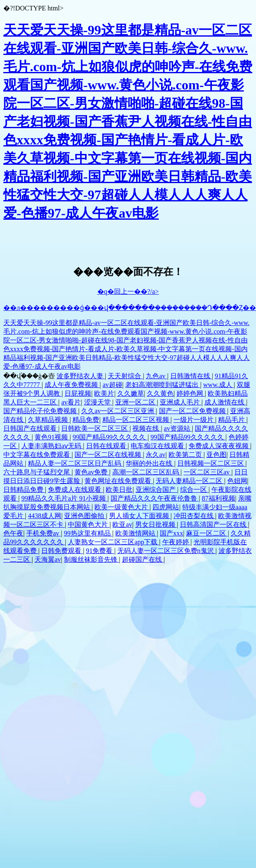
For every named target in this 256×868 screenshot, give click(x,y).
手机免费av (43, 533)
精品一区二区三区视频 (137, 420)
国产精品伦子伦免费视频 (41, 411)
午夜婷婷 (176, 542)
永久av (155, 455)
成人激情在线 (225, 402)
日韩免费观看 (62, 551)
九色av (156, 376)
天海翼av (48, 559)
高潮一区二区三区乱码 (147, 472)
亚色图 (216, 455)
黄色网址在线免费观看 (119, 481)
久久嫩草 (131, 393)
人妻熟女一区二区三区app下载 (113, 542)
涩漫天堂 (98, 402)
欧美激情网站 (136, 533)
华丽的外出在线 (150, 463)
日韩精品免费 (24, 490)
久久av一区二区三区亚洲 (118, 411)
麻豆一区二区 (207, 533)
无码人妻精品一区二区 (190, 481)
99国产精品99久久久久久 (110, 437)
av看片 (71, 402)
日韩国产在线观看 (31, 428)
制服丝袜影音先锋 (92, 559)
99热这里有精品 (88, 533)
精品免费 (86, 420)
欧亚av (122, 525)
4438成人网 (45, 516)
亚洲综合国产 (157, 490)
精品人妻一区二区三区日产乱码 (75, 463)
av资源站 (178, 428)
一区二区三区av (208, 472)
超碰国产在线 (143, 559)
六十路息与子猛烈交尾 (37, 472)
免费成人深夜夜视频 (219, 446)
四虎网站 (166, 507)
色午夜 (13, 533)
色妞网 (237, 481)
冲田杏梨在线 (194, 516)
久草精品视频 (49, 420)
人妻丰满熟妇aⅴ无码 (52, 446)
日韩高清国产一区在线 (214, 525)
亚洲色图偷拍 (85, 516)
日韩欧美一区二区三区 (95, 428)
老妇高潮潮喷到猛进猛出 (163, 385)
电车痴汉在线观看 (158, 446)
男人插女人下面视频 (140, 516)
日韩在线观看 (107, 446)
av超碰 (112, 385)
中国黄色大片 (89, 525)
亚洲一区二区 (136, 402)
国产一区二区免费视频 (193, 411)
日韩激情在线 (191, 376)
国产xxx (171, 533)
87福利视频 (219, 498)
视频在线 (147, 428)
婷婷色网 (191, 393)
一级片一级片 (194, 420)
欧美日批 (119, 490)
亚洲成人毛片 (181, 402)
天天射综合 (125, 376)
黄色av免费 (92, 472)
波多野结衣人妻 (81, 376)
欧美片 (104, 393)
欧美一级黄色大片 (122, 507)
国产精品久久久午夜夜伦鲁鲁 (155, 498)
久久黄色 (160, 393)
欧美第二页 (186, 455)
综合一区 (194, 490)
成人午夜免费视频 (72, 385)
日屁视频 (78, 393)
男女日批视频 (156, 525)
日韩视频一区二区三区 (211, 463)
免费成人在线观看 (75, 490)
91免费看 (100, 551)
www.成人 (219, 385)
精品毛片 (232, 420)
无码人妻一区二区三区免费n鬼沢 (167, 551)
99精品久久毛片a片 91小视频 (64, 498)
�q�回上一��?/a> (128, 291)
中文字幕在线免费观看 (37, 455)
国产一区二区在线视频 (109, 455)
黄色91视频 (52, 437)
